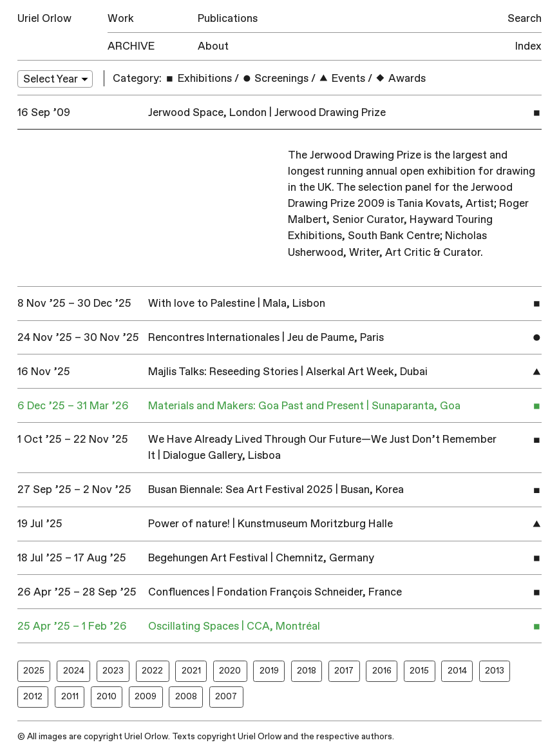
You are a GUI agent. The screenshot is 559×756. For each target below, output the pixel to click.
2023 (113, 671)
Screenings (275, 78)
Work (121, 18)
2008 (186, 696)
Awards (400, 78)
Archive (131, 46)
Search (525, 18)
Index (528, 46)
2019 (269, 671)
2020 (230, 671)
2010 (107, 696)
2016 (382, 671)
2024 (74, 671)
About (213, 46)
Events (342, 78)
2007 (226, 696)
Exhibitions (198, 78)
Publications (228, 18)
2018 (307, 671)
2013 (495, 671)
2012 (33, 696)
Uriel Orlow (44, 18)
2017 (344, 671)
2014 (457, 671)
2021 (191, 671)
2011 (70, 696)
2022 (152, 671)
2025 (34, 671)
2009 (146, 696)
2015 (419, 671)
